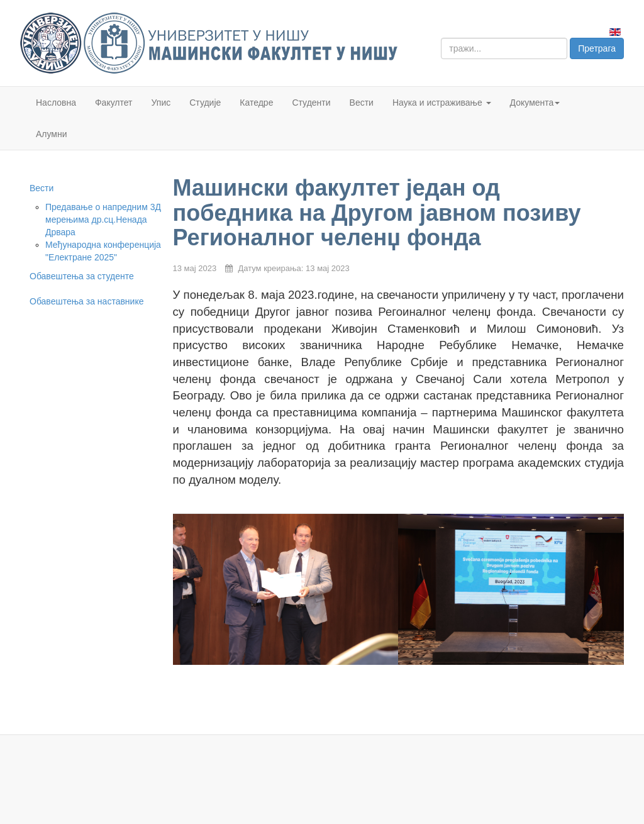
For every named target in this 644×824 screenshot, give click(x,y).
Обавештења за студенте (82, 276)
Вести (362, 103)
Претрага (597, 48)
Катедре (256, 103)
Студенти (311, 103)
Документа (535, 103)
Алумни (52, 134)
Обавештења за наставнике (86, 301)
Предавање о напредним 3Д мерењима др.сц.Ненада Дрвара (103, 220)
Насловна (56, 103)
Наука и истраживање (442, 103)
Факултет (114, 103)
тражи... (441, 38)
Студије (205, 103)
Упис (161, 103)
